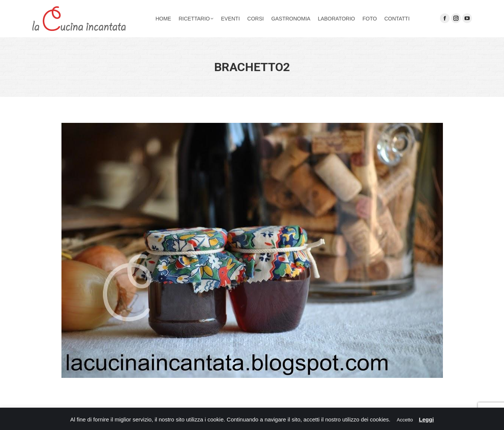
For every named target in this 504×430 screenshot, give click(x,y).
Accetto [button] (405, 420)
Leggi (427, 419)
